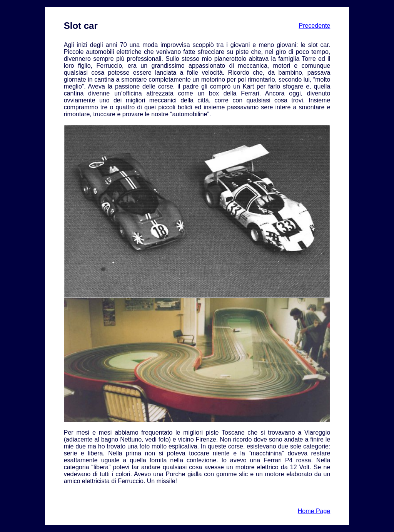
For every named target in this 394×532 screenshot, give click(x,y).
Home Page (314, 511)
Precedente (314, 26)
